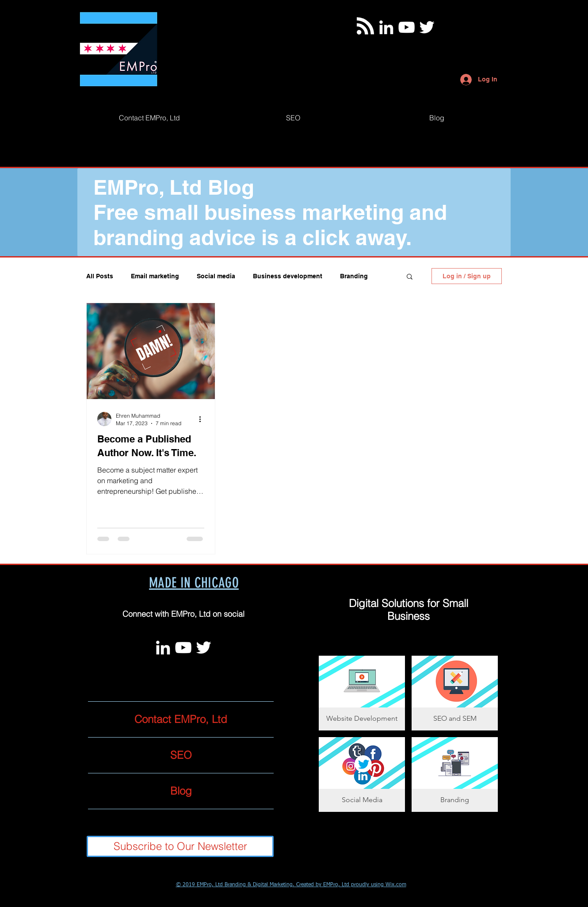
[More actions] (203, 419)
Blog (181, 791)
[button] (410, 277)
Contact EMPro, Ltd (181, 719)
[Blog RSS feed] (365, 26)
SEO (181, 755)
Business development (288, 276)
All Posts (100, 276)
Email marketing (155, 276)
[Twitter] (427, 27)
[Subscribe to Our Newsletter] (180, 846)
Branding (354, 276)
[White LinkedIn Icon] (386, 27)
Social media (216, 276)
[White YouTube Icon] (407, 27)
